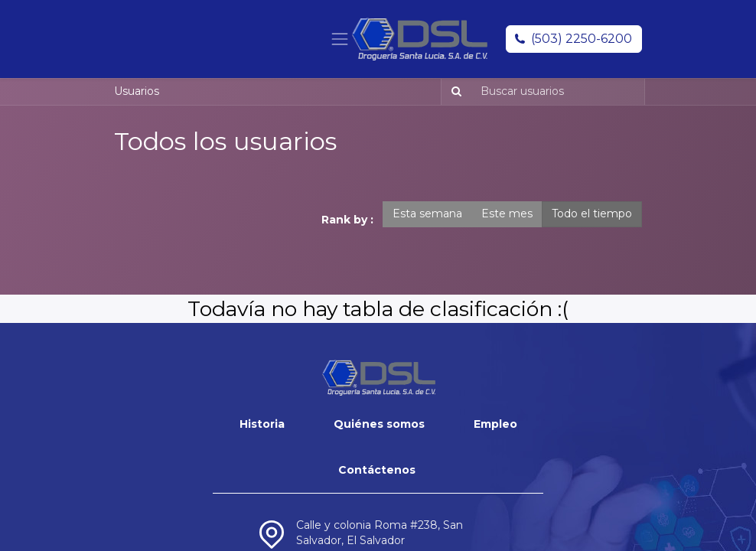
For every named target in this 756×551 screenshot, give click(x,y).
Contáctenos (377, 470)
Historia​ (262, 424)
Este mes (507, 214)
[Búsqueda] (453, 92)
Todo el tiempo (592, 214)
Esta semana (427, 214)
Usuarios (137, 91)
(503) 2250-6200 (582, 39)
